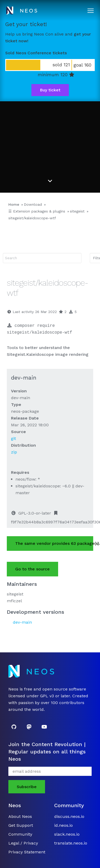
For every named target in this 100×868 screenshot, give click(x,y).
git (13, 438)
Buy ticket (50, 90)
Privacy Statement (27, 852)
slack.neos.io (67, 834)
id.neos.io (63, 825)
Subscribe (27, 787)
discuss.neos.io (69, 816)
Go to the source (32, 569)
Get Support (21, 825)
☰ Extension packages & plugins (37, 211)
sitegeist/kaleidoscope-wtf (32, 218)
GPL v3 (47, 696)
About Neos (20, 816)
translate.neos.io (71, 843)
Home (14, 204)
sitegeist (77, 211)
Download (33, 204)
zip (14, 452)
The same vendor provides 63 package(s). (54, 543)
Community (20, 834)
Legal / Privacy (23, 843)
